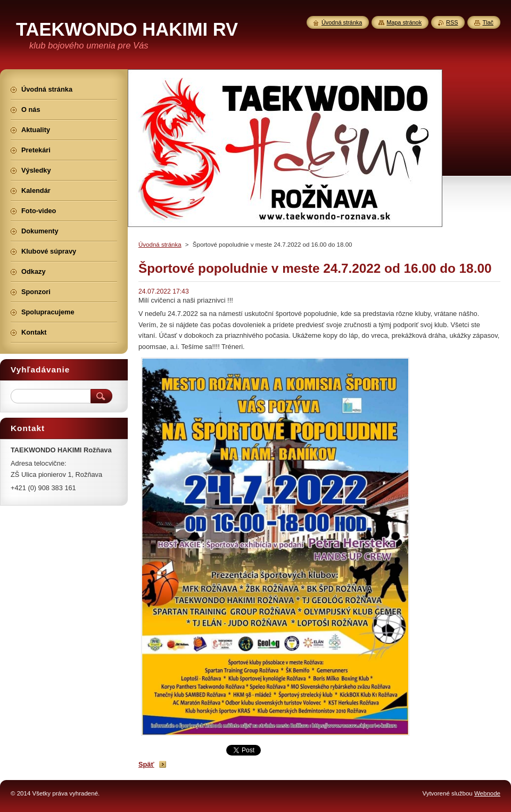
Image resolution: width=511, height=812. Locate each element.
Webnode (487, 793)
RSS (452, 22)
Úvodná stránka (160, 245)
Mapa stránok (404, 22)
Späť (146, 764)
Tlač (488, 22)
